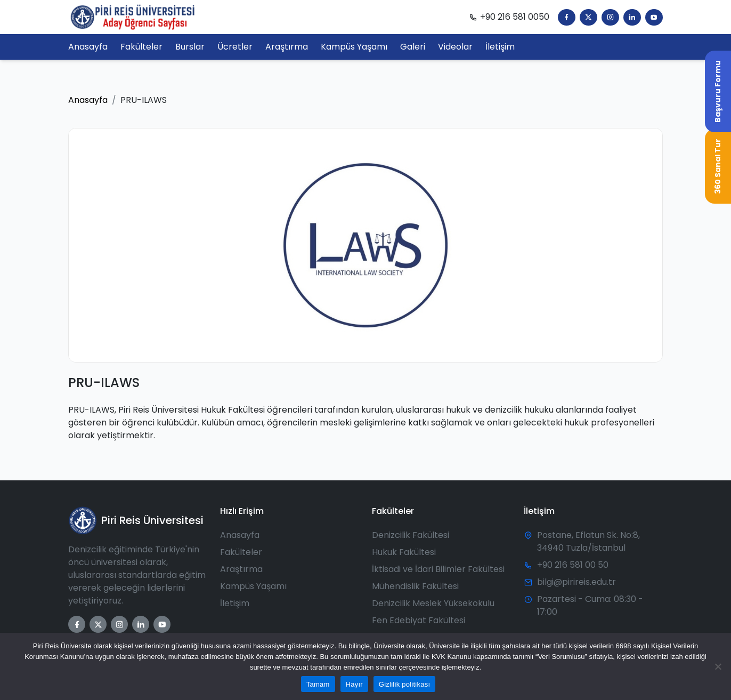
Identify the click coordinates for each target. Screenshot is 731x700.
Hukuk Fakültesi (404, 552)
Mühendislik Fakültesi (415, 586)
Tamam (318, 684)
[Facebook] (567, 17)
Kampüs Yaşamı (253, 586)
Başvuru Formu (718, 91)
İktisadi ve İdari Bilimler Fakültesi (438, 569)
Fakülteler (241, 552)
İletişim (235, 603)
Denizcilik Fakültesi (411, 535)
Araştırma (241, 569)
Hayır (354, 684)
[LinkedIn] (632, 17)
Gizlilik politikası (405, 684)
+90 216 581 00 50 (573, 565)
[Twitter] (588, 17)
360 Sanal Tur (718, 166)
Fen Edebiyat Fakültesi (419, 620)
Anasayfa (88, 100)
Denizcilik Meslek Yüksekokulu (433, 603)
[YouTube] (654, 17)
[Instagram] (610, 17)
